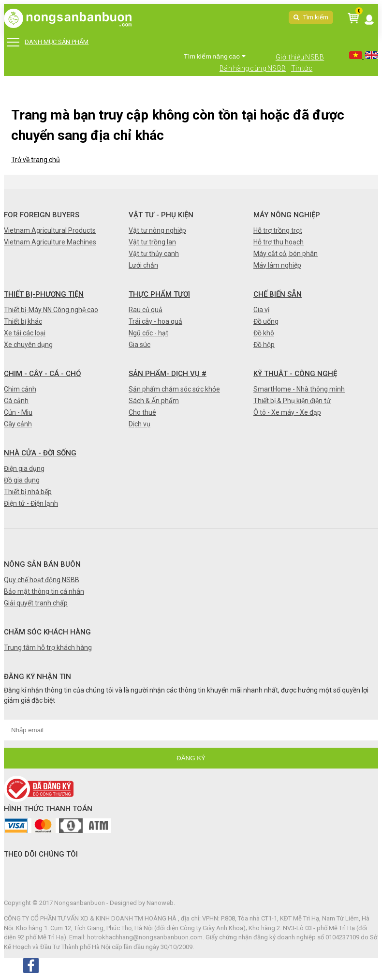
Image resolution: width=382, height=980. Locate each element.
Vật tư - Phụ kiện (161, 215)
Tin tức (302, 68)
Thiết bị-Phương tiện (44, 294)
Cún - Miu (18, 412)
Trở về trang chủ (36, 160)
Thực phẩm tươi (159, 294)
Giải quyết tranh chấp (36, 603)
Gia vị (261, 310)
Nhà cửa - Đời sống (40, 453)
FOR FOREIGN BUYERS (42, 215)
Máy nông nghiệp (287, 215)
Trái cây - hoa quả (155, 321)
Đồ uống (266, 321)
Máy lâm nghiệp (277, 265)
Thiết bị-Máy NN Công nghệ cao (51, 310)
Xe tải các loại (25, 333)
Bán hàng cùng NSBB (253, 68)
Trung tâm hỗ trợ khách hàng (48, 648)
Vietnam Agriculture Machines (50, 242)
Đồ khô (264, 333)
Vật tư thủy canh (154, 254)
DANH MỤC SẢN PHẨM (48, 42)
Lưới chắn (143, 265)
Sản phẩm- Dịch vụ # (168, 374)
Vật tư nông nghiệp (157, 230)
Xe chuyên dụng (28, 345)
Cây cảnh (18, 424)
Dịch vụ (140, 424)
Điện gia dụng (24, 468)
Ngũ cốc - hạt (148, 333)
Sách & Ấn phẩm (154, 401)
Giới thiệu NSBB (300, 57)
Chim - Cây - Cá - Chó (43, 374)
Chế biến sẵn (278, 294)
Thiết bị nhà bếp (28, 492)
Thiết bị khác (23, 321)
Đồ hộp (264, 345)
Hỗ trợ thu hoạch (279, 242)
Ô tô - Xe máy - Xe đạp (287, 412)
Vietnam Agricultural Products (50, 230)
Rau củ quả (146, 310)
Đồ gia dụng (22, 480)
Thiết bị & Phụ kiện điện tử (292, 401)
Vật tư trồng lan (152, 242)
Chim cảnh (20, 389)
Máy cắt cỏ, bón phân (286, 254)
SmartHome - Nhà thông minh (299, 389)
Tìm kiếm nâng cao (215, 56)
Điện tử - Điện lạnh (31, 503)
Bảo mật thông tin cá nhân (44, 591)
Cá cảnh (16, 401)
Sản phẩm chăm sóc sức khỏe (174, 389)
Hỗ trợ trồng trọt (278, 230)
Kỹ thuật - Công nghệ (295, 374)
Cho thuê (142, 412)
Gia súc (140, 345)
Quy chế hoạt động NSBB (42, 580)
